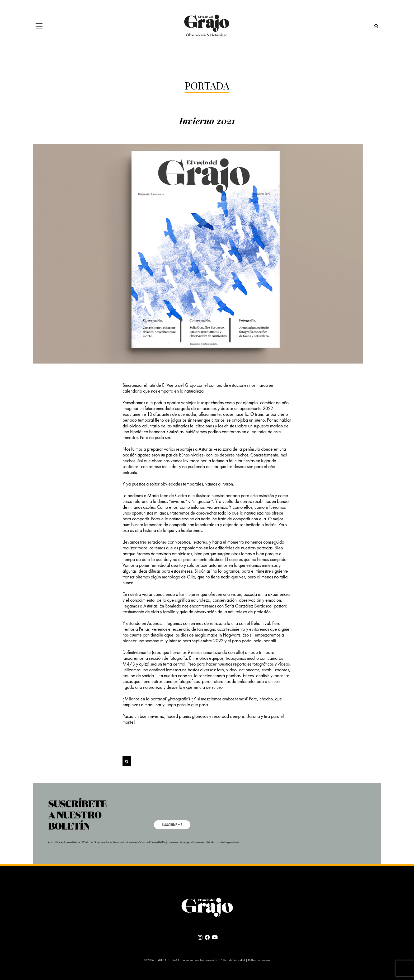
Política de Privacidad (233, 960)
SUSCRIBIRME (172, 825)
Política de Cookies (259, 960)
